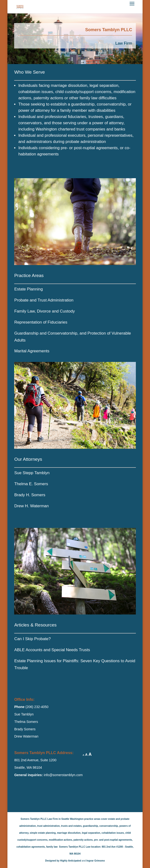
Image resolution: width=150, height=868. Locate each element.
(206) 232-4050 (36, 707)
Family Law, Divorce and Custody (44, 311)
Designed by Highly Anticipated (63, 861)
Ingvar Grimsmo (96, 861)
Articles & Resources (35, 625)
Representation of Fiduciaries (41, 322)
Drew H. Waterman (31, 506)
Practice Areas (29, 275)
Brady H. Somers (30, 495)
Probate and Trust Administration (44, 300)
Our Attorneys (28, 459)
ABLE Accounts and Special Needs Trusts (52, 650)
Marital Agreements (32, 351)
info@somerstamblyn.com (63, 775)
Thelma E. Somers (31, 484)
